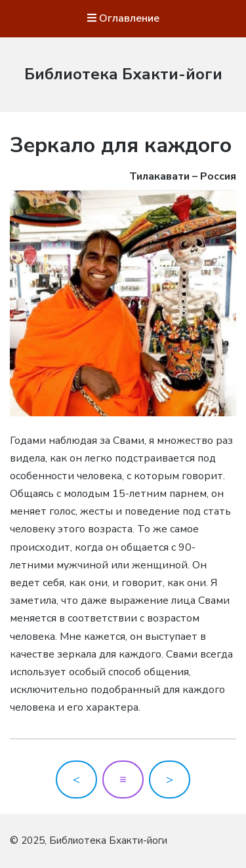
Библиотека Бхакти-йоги (123, 74)
